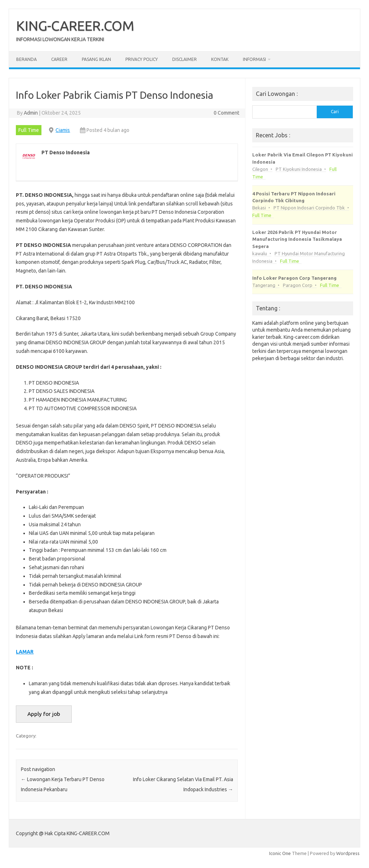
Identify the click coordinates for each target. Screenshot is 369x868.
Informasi (254, 59)
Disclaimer (184, 59)
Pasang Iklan (96, 59)
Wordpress (348, 853)
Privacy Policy (142, 59)
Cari (335, 112)
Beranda (26, 59)
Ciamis (63, 130)
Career (59, 59)
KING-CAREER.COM (75, 26)
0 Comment (226, 113)
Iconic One (280, 853)
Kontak (220, 59)
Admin (31, 113)
